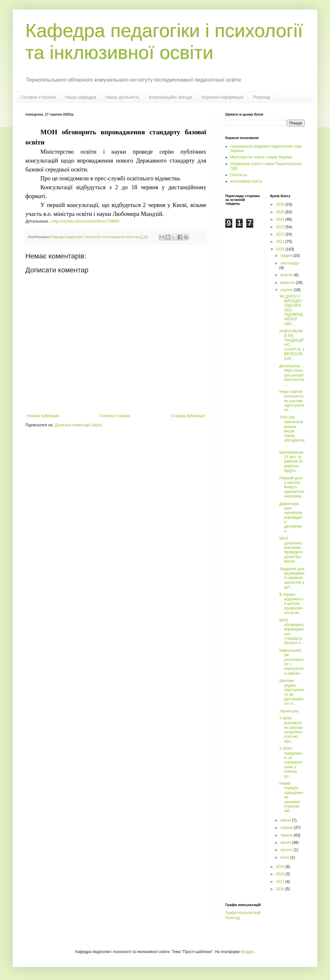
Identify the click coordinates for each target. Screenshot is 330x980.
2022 (280, 234)
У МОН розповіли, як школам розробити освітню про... (291, 730)
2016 (280, 889)
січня (285, 857)
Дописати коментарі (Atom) (78, 425)
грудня (287, 256)
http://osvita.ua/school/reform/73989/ (86, 221)
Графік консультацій (243, 913)
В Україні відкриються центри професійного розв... (291, 604)
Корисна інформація (222, 97)
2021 (280, 242)
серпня (287, 290)
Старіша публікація (188, 416)
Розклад (261, 97)
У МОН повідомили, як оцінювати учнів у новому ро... (291, 762)
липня (286, 820)
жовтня (287, 275)
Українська (289, 711)
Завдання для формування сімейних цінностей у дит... (292, 578)
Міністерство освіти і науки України (261, 157)
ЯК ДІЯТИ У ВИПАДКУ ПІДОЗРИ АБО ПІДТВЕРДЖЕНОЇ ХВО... (291, 310)
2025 (280, 212)
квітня (286, 843)
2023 (280, 227)
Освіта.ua (238, 175)
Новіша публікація (43, 416)
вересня (288, 283)
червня (287, 828)
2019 (280, 867)
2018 (280, 874)
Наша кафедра (81, 97)
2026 (280, 204)
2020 (280, 249)
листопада (290, 263)
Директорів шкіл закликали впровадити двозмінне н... (291, 517)
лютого (287, 850)
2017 (280, 882)
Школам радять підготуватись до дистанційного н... (292, 692)
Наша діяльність (123, 97)
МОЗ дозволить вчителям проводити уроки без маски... (291, 550)
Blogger (247, 952)
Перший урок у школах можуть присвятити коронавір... (292, 487)
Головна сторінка (38, 97)
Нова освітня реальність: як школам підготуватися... (292, 401)
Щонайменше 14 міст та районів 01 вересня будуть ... (291, 462)
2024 (280, 219)
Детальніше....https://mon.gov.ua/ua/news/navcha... (292, 375)
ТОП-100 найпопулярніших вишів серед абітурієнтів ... (292, 431)
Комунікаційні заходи (170, 97)
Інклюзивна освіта (246, 181)
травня (287, 835)
